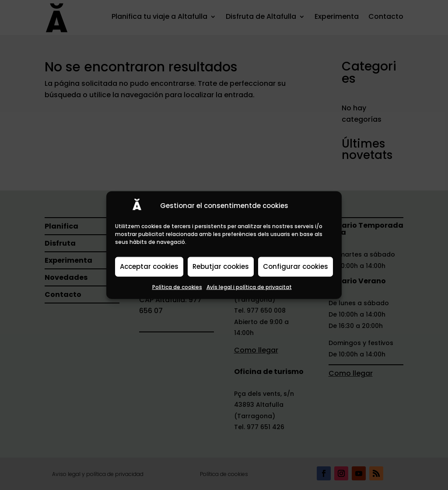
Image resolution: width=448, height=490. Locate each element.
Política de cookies (177, 287)
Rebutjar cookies (221, 266)
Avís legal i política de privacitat (249, 287)
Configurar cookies (296, 266)
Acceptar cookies (149, 266)
